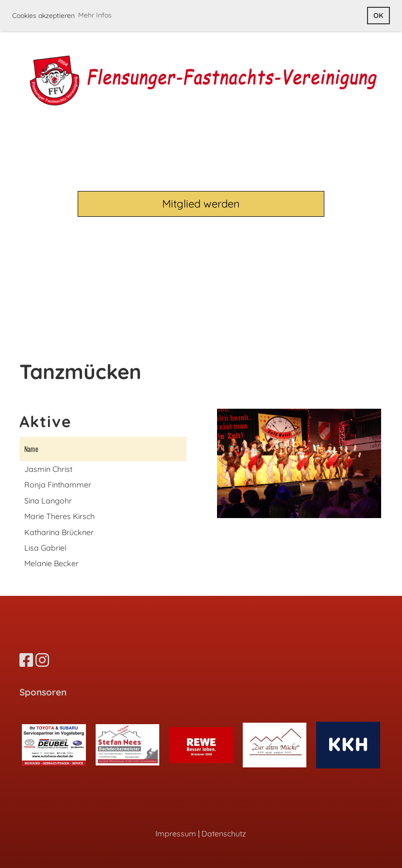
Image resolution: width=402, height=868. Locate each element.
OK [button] (378, 16)
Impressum (176, 833)
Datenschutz (224, 833)
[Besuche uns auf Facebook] (26, 660)
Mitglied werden (201, 204)
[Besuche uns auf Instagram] (42, 660)
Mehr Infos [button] (95, 15)
